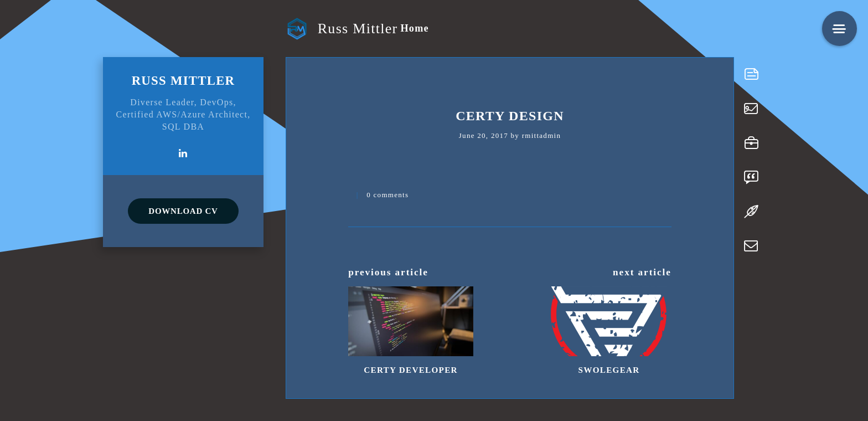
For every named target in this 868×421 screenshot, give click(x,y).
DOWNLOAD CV (183, 211)
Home (414, 28)
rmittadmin (542, 135)
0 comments (387, 195)
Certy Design (510, 116)
